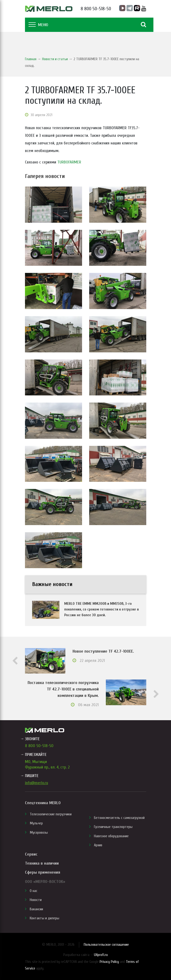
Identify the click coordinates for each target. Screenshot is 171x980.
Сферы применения (43, 872)
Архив (98, 845)
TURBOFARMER (69, 162)
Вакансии (36, 909)
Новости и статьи (55, 59)
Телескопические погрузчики (51, 814)
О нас (34, 891)
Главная (31, 59)
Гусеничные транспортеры (113, 827)
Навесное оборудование (111, 836)
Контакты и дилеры (44, 918)
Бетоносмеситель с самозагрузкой (119, 818)
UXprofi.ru (101, 955)
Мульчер (36, 823)
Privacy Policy (109, 962)
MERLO (49, 9)
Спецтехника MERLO (43, 803)
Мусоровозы (39, 832)
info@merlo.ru (37, 783)
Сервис (31, 854)
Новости (36, 900)
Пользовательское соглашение (106, 945)
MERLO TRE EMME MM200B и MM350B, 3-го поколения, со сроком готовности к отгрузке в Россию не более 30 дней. (102, 609)
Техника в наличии (42, 863)
